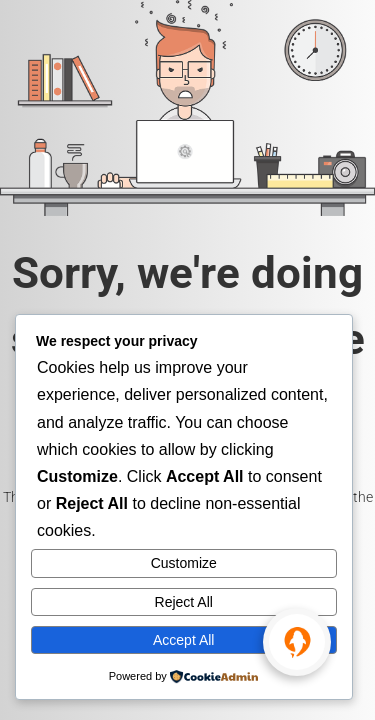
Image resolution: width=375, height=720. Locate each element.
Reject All (184, 602)
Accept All (183, 640)
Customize (184, 563)
